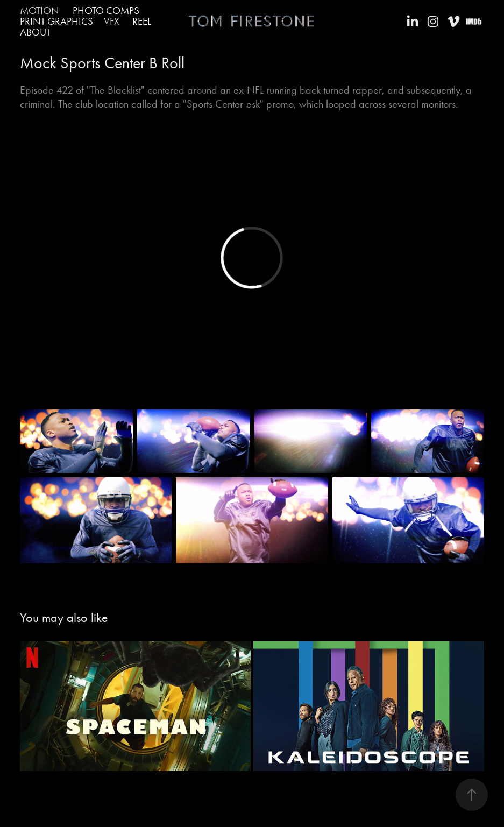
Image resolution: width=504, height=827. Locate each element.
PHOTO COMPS (106, 10)
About (35, 32)
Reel (142, 21)
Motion (40, 10)
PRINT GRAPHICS (56, 21)
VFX (112, 21)
